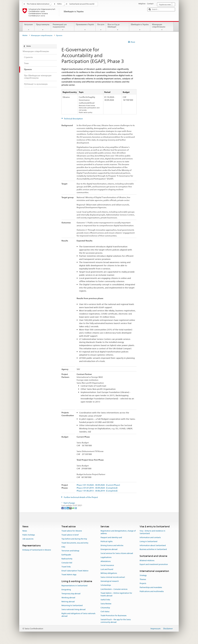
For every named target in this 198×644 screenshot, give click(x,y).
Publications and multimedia (152, 591)
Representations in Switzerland (74, 586)
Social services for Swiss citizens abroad (117, 553)
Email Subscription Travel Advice (75, 571)
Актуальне (29, 27)
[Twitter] (65, 508)
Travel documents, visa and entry (75, 543)
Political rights (107, 541)
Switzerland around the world (82, 4)
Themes (143, 579)
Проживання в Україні (85, 27)
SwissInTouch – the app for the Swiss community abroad (116, 621)
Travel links (66, 567)
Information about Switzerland (153, 545)
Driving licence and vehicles (112, 545)
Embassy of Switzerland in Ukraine (37, 550)
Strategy (143, 576)
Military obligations (109, 573)
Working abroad (68, 598)
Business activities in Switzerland (153, 549)
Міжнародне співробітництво (162, 27)
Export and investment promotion (154, 564)
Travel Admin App (69, 575)
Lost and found (107, 569)
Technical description (73, 119)
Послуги (101, 27)
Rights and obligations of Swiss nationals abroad (78, 615)
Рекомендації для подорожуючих (63, 27)
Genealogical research (110, 581)
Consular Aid (67, 563)
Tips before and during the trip (74, 539)
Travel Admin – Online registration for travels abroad (116, 594)
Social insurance (107, 565)
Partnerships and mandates (151, 587)
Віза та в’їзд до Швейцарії (118, 27)
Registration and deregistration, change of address (118, 532)
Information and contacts (150, 537)
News (25, 531)
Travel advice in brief (70, 535)
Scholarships (106, 585)
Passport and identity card (111, 537)
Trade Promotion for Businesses (114, 616)
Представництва (43, 27)
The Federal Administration (38, 4)
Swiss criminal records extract (113, 577)
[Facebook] (63, 508)
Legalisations (106, 557)
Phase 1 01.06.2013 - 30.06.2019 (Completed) (97, 491)
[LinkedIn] (68, 508)
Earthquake (66, 555)
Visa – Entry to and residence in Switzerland (152, 532)
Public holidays (29, 535)
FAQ (63, 547)
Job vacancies (28, 539)
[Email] (76, 508)
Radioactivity (67, 559)
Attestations (106, 561)
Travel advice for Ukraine (72, 531)
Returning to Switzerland (72, 606)
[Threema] (71, 508)
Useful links (105, 600)
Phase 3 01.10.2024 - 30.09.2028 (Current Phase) (98, 485)
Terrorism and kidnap (70, 551)
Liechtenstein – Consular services (114, 589)
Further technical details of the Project (81, 497)
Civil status (105, 612)
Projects (143, 583)
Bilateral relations (147, 560)
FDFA (59, 4)
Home (25, 35)
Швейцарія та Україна (140, 27)
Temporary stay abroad (71, 594)
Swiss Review (106, 604)
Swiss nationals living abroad (73, 610)
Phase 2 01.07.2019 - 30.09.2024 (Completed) (97, 488)
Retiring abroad (68, 602)
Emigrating (66, 590)
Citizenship (105, 608)
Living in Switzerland (148, 541)
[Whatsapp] (73, 508)
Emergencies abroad (109, 549)
